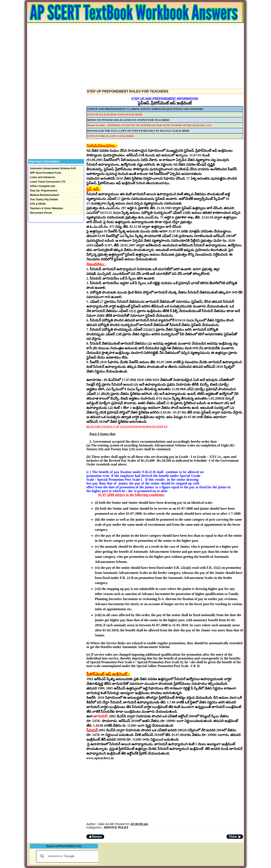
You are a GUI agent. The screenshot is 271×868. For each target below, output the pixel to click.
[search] (67, 856)
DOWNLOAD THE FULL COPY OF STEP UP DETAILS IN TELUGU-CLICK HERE (138, 131)
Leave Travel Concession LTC (48, 182)
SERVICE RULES (116, 827)
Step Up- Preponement (44, 191)
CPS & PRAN (38, 204)
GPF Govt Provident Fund (45, 173)
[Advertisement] (165, 57)
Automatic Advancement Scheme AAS (53, 168)
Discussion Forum (41, 213)
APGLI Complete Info (43, 186)
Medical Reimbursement (44, 195)
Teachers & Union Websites (46, 208)
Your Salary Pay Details (44, 199)
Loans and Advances (43, 177)
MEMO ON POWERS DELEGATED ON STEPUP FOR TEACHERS (128, 120)
